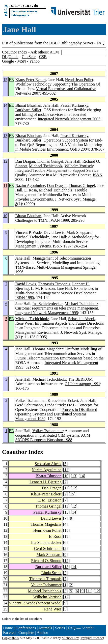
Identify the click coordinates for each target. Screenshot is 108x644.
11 (5, 186)
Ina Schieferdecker (48, 304)
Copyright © (11, 638)
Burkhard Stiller (29, 110)
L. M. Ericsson (43, 288)
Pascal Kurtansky (74, 105)
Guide (13, 57)
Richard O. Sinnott (46, 561)
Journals (45, 628)
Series (60, 628)
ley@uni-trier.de (92, 638)
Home (8, 628)
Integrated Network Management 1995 (47, 313)
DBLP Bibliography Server (71, 43)
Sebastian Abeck (82, 319)
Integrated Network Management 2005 (69, 119)
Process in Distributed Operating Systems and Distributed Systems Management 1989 (56, 414)
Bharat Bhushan (28, 105)
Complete (26, 633)
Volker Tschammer (31, 400)
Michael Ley (70, 638)
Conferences (26, 628)
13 (5, 136)
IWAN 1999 (59, 220)
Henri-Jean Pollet (79, 80)
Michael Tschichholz (46, 166)
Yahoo (34, 61)
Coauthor (14, 452)
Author (43, 633)
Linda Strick (55, 405)
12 (5, 161)
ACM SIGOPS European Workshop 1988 (53, 438)
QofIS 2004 (79, 149)
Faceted (9, 633)
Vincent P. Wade (29, 232)
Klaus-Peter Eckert (31, 80)
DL (5, 57)
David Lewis (54, 232)
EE (11, 80)
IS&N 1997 (62, 246)
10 (5, 216)
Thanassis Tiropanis (54, 284)
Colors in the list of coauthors (22, 619)
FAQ (101, 43)
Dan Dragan (25, 161)
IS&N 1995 (25, 298)
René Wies (24, 323)
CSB (43, 57)
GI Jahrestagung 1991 (83, 384)
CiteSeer (29, 57)
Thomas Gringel (50, 161)
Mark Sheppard (79, 232)
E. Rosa (31, 190)
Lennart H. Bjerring (46, 482)
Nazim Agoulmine (30, 186)
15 (5, 80)
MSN (22, 61)
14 (5, 105)
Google (8, 61)
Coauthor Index (15, 52)
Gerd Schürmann (29, 405)
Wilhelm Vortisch (79, 166)
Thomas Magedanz (48, 349)
